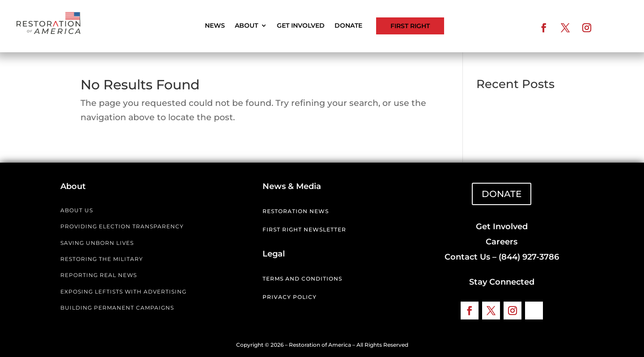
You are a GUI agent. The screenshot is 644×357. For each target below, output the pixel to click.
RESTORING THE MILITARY (102, 259)
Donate (348, 26)
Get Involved (301, 26)
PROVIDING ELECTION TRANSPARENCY (122, 226)
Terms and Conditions (302, 279)
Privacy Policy (290, 297)
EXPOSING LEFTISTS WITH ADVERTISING (123, 292)
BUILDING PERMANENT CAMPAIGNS (117, 308)
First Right (410, 26)
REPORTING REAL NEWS (99, 275)
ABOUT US (77, 210)
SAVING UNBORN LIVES (97, 243)
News (215, 26)
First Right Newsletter (304, 229)
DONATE (502, 194)
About (246, 26)
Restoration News (296, 211)
